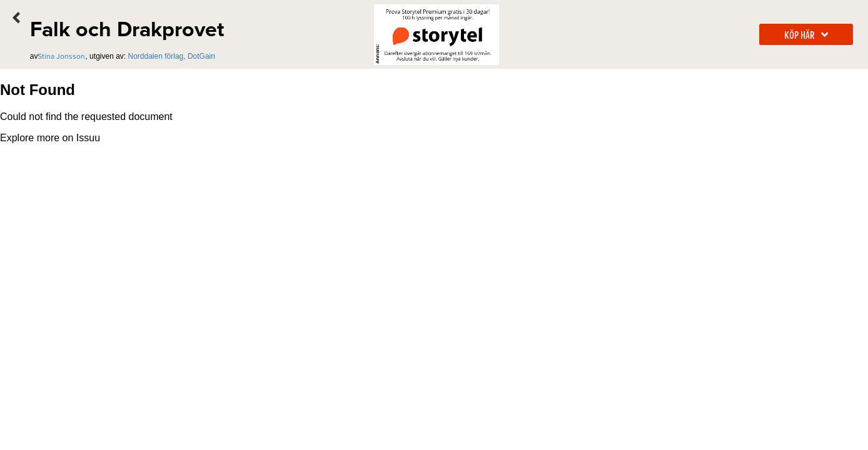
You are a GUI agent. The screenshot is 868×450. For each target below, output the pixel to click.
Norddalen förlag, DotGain (172, 56)
